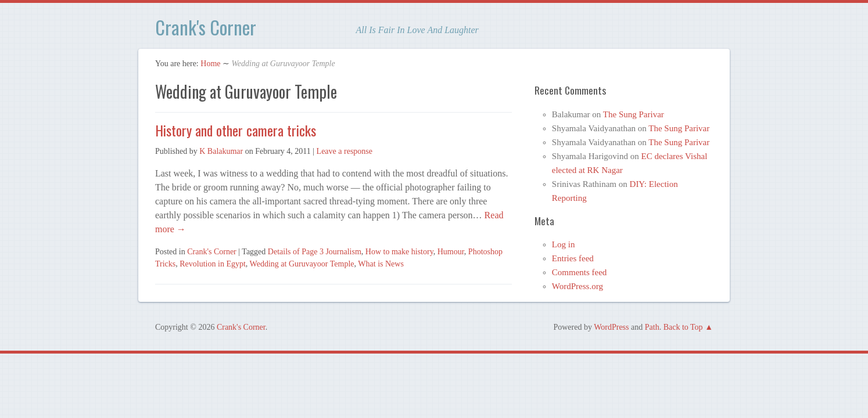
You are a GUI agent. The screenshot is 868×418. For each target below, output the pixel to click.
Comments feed (580, 272)
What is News (381, 264)
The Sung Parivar (634, 114)
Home (210, 64)
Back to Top (683, 327)
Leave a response (345, 151)
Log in (564, 244)
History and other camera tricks (236, 130)
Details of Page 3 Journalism (315, 252)
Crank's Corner (206, 27)
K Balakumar (221, 151)
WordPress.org (578, 286)
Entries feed (573, 258)
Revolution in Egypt (213, 264)
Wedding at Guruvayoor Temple (302, 264)
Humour (451, 252)
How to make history (399, 252)
